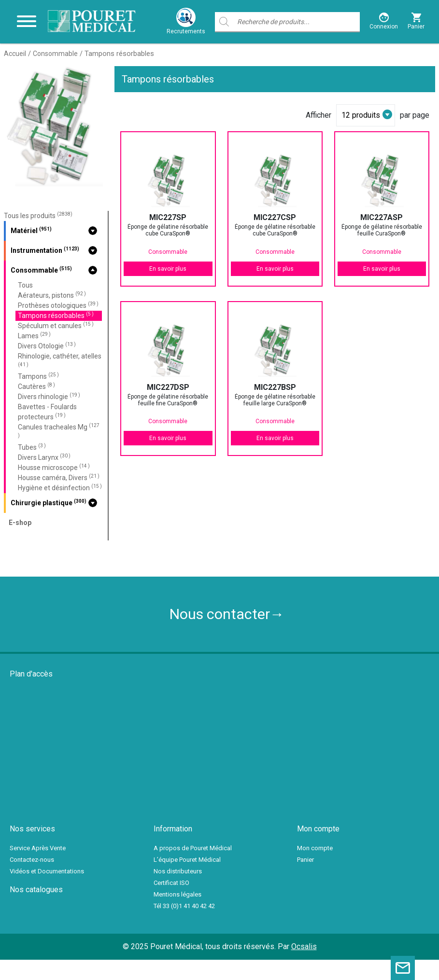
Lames (34, 336)
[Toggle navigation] (27, 22)
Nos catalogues (36, 890)
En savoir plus (168, 269)
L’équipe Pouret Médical (187, 860)
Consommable (55, 54)
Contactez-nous (32, 860)
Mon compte (315, 848)
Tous (25, 285)
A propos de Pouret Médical (193, 848)
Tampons (38, 376)
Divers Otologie (47, 346)
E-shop (20, 523)
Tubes (32, 447)
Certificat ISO (171, 883)
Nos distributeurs (178, 871)
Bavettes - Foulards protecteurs (47, 412)
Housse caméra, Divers (59, 477)
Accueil (15, 54)
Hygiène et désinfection (60, 488)
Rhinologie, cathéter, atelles (60, 360)
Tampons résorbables (56, 315)
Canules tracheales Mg (59, 430)
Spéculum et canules (56, 325)
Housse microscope (54, 467)
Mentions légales (177, 894)
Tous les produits (38, 216)
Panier (305, 860)
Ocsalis (304, 946)
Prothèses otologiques (58, 305)
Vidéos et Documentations (47, 871)
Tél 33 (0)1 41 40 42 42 (184, 906)
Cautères (36, 386)
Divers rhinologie (49, 396)
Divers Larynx (44, 457)
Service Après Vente (38, 848)
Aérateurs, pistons (52, 295)
